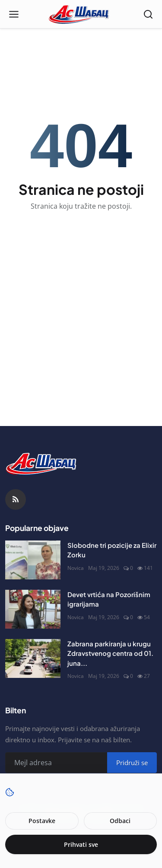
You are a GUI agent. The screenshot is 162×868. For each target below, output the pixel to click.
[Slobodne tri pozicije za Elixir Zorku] (33, 560)
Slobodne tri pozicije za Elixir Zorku (112, 550)
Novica (76, 568)
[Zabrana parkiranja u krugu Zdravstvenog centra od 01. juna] (33, 658)
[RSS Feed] (16, 499)
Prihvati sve (81, 844)
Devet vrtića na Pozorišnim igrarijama (109, 599)
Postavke (42, 821)
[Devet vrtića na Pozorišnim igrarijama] (33, 609)
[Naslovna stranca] (81, 14)
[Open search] (148, 14)
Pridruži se (132, 763)
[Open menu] (14, 14)
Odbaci (120, 821)
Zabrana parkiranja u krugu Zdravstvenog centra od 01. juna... (110, 653)
